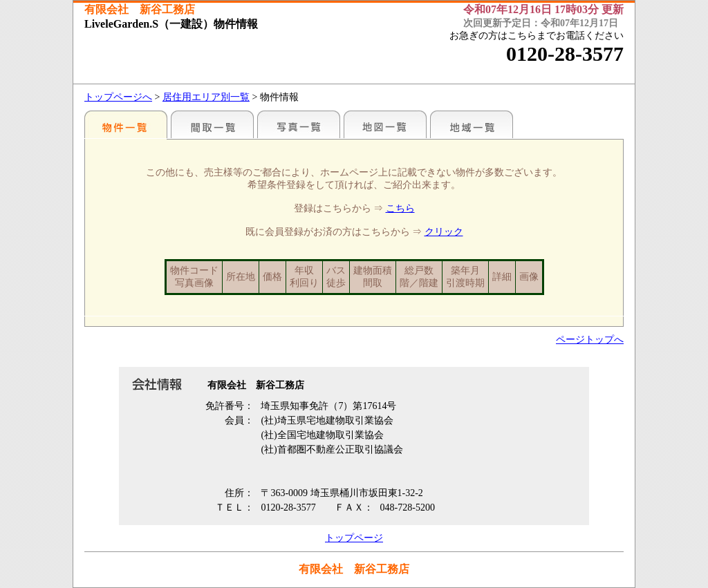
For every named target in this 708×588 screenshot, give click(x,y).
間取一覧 (212, 124)
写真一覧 (299, 124)
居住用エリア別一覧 (206, 97)
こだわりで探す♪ (126, 124)
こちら (400, 208)
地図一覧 (385, 124)
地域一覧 (472, 124)
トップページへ (118, 97)
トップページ (354, 538)
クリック (444, 232)
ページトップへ (590, 340)
